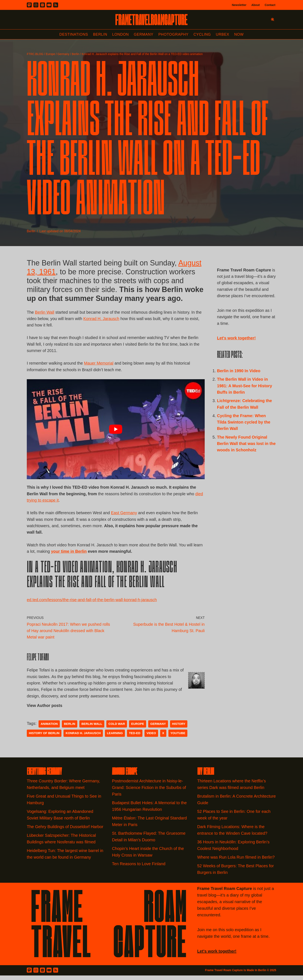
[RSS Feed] (56, 975)
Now (240, 34)
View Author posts (45, 710)
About (255, 5)
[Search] (273, 19)
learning (116, 738)
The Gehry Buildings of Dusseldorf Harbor (66, 831)
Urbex (223, 34)
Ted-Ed (136, 738)
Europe (50, 54)
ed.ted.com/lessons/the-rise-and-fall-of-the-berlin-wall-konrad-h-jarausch (93, 603)
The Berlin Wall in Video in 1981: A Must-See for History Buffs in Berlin (245, 395)
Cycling (203, 34)
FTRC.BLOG (35, 54)
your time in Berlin (80, 554)
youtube (179, 738)
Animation (49, 728)
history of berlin (44, 738)
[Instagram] (36, 5)
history (180, 728)
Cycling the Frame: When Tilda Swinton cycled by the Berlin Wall (244, 432)
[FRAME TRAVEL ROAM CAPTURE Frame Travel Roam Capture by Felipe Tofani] (151, 20)
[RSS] (56, 5)
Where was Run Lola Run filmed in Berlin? (236, 862)
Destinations (73, 34)
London (120, 34)
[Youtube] (49, 5)
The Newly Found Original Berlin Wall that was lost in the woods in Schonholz (243, 454)
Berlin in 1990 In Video (239, 379)
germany (159, 728)
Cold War (118, 728)
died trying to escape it (47, 502)
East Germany (125, 515)
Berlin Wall (45, 313)
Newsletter (239, 5)
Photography (174, 34)
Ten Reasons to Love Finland (139, 868)
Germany (144, 34)
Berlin (100, 34)
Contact (270, 5)
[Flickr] (42, 5)
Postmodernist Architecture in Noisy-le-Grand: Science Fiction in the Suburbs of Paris (149, 792)
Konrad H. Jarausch (102, 319)
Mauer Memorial (100, 365)
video (153, 738)
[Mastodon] (29, 5)
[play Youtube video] (116, 431)
